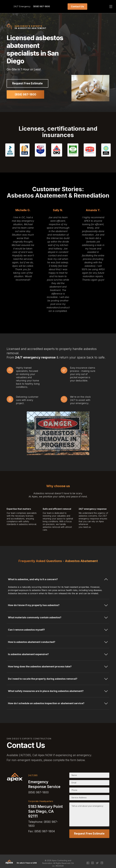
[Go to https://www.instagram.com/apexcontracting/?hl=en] (93, 862)
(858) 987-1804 (45, 831)
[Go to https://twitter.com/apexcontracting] (97, 862)
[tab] (58, 580)
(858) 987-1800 (42, 6)
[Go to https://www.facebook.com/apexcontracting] (88, 862)
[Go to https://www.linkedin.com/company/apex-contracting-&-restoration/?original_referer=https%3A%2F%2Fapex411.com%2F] (102, 862)
